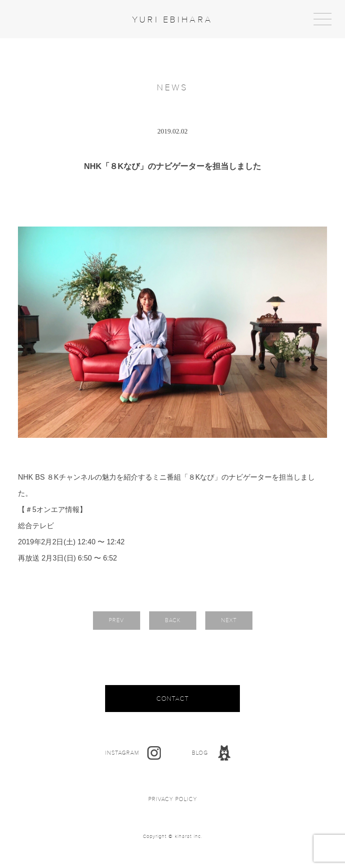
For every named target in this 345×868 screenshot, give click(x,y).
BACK (173, 620)
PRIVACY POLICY (173, 799)
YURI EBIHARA (172, 20)
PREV (116, 620)
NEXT (229, 620)
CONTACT (172, 699)
